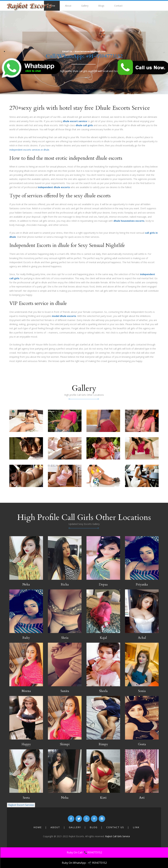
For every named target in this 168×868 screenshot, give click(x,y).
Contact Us (115, 827)
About (68, 6)
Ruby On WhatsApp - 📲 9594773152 (84, 863)
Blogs (101, 6)
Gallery (85, 6)
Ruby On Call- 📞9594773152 (84, 852)
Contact (118, 6)
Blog (94, 827)
